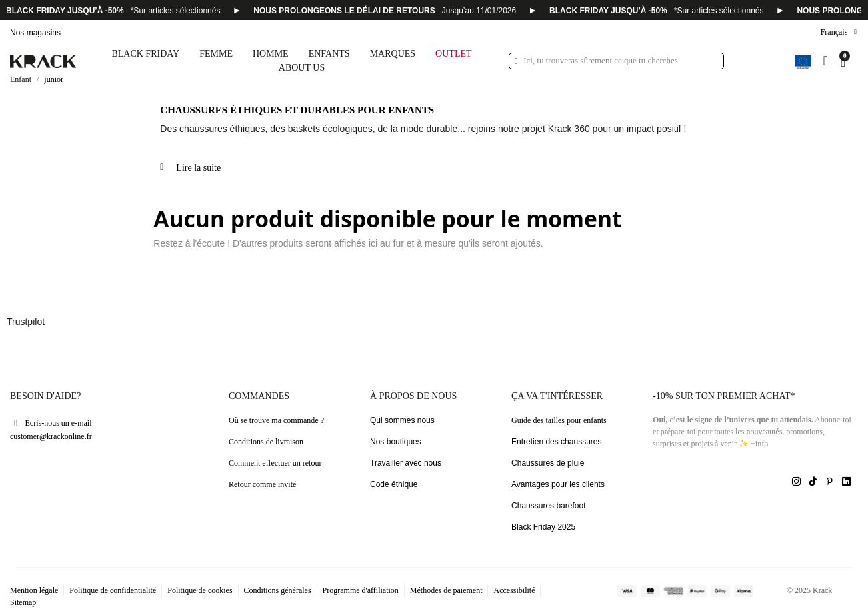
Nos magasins (35, 33)
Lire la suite (198, 168)
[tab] (506, 173)
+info (759, 444)
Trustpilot (26, 322)
